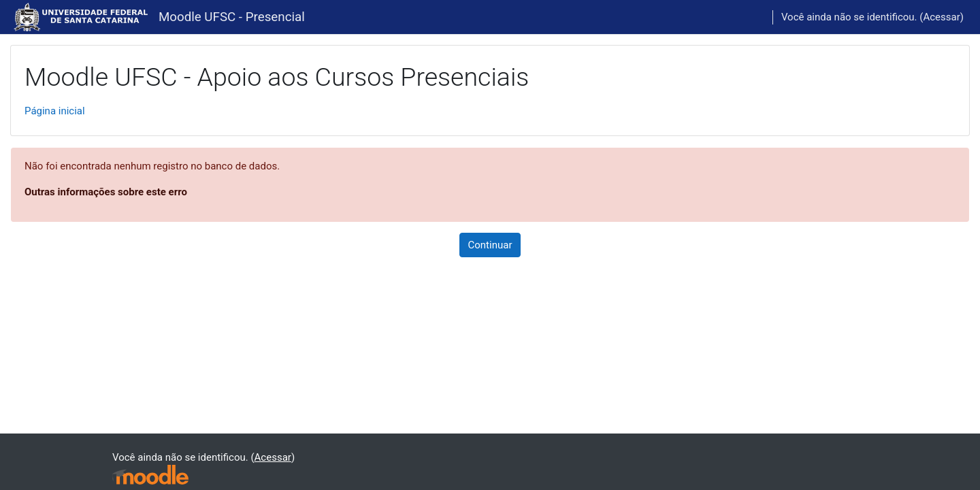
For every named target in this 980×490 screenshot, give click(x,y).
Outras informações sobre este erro (106, 192)
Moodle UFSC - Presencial (232, 17)
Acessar (941, 17)
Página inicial (55, 111)
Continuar (490, 245)
